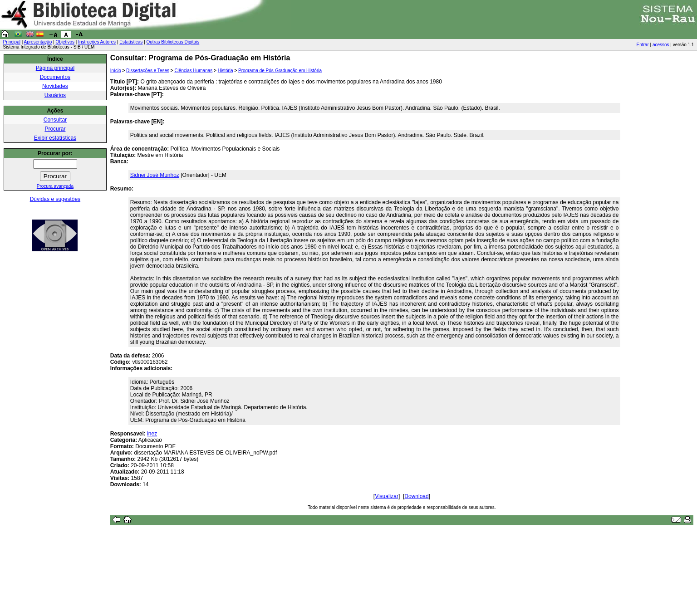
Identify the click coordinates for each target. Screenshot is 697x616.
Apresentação (38, 42)
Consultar (55, 120)
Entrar (643, 45)
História (226, 71)
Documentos (55, 77)
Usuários (55, 95)
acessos (661, 45)
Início (116, 71)
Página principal (55, 68)
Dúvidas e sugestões (55, 199)
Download (416, 496)
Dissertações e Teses (148, 71)
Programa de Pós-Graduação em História (280, 71)
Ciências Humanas (193, 71)
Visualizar (387, 496)
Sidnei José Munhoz (155, 175)
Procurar (55, 129)
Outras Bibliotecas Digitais (173, 42)
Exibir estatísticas (55, 138)
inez (152, 434)
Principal (12, 42)
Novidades (55, 86)
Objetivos (65, 42)
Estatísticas (131, 42)
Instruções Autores (97, 42)
